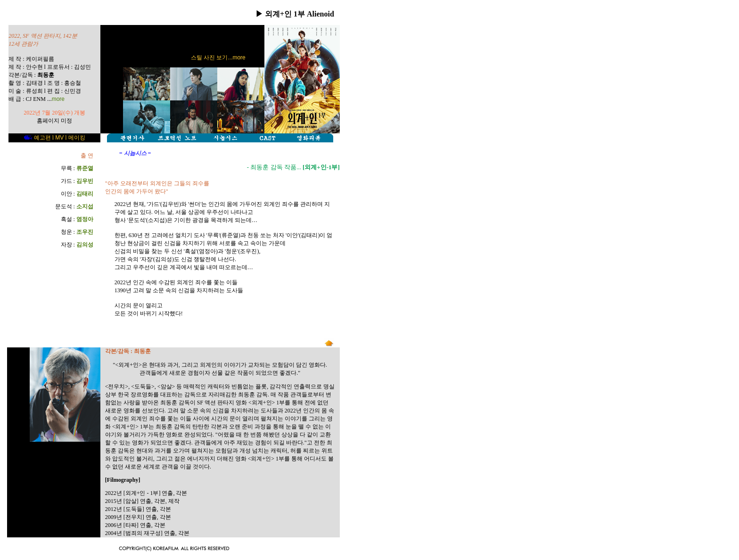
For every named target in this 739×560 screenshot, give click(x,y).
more (58, 99)
